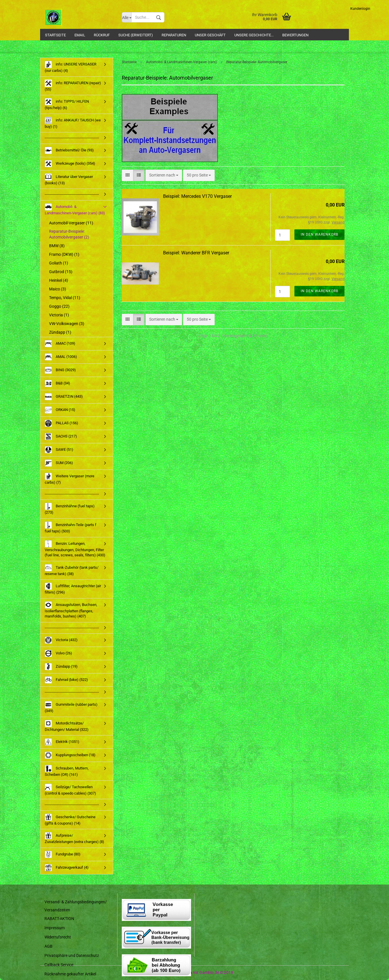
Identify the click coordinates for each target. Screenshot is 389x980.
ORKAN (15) (60, 410)
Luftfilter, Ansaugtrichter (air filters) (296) (73, 588)
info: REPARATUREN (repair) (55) (73, 86)
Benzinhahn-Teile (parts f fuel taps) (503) (71, 527)
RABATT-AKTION (59, 919)
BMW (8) (57, 246)
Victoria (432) (61, 640)
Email (80, 35)
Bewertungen (295, 35)
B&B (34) (57, 383)
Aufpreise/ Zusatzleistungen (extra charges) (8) (74, 838)
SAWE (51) (59, 450)
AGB (48, 946)
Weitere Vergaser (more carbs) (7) (70, 479)
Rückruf (102, 35)
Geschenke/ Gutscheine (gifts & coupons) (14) (70, 820)
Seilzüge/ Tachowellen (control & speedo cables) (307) (70, 790)
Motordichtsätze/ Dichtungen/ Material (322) (67, 726)
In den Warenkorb (319, 234)
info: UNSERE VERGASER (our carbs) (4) (71, 67)
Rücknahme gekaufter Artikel (70, 974)
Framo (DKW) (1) (64, 254)
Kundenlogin (360, 9)
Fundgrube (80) (63, 854)
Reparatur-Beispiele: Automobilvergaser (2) (69, 234)
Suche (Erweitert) (136, 35)
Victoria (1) (59, 315)
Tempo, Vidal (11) (65, 298)
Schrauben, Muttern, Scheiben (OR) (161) (67, 771)
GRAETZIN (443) (64, 397)
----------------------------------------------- (72, 138)
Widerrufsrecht (58, 937)
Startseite (55, 35)
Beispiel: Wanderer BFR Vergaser (196, 253)
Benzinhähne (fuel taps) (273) (70, 509)
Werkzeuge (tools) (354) (70, 164)
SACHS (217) (61, 437)
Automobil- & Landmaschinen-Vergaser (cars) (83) (75, 209)
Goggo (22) (59, 306)
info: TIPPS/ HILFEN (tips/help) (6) (67, 104)
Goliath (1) (59, 263)
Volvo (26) (58, 653)
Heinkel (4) (59, 280)
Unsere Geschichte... (254, 35)
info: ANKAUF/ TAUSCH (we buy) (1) (73, 123)
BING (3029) (60, 370)
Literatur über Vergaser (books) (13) (69, 179)
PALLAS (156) (61, 423)
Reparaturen (174, 35)
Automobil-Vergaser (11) (71, 223)
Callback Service (59, 965)
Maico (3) (58, 289)
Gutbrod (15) (61, 272)
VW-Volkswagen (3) (67, 324)
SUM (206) (59, 463)
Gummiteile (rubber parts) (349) (71, 707)
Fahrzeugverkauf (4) (67, 868)
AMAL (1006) (61, 357)
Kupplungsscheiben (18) (70, 755)
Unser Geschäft (210, 35)
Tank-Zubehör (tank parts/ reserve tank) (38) (72, 570)
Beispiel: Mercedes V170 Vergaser (197, 196)
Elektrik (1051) (62, 742)
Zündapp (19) (61, 667)
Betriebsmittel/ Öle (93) (69, 150)
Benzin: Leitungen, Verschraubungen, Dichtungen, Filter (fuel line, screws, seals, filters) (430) (75, 549)
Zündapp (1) (60, 332)
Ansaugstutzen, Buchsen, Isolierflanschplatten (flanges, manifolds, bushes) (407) (71, 610)
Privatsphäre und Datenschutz (72, 955)
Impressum (55, 928)
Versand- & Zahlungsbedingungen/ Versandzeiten (76, 906)
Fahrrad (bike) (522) (66, 680)
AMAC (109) (60, 344)
